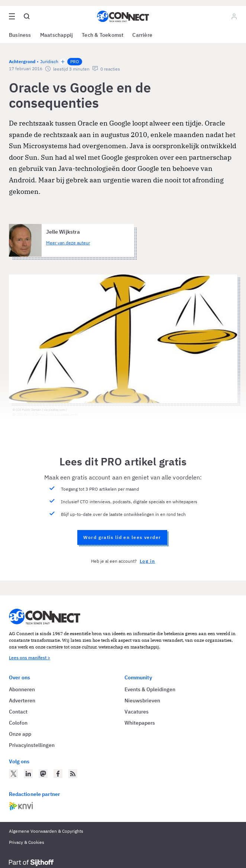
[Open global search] (27, 16)
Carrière (142, 35)
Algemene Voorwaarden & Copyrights (46, 831)
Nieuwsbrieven (142, 700)
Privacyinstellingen (32, 745)
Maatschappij (57, 35)
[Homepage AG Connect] (123, 16)
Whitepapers (140, 723)
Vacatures (137, 712)
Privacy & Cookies (27, 842)
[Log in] (234, 16)
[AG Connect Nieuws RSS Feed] (73, 774)
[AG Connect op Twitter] (13, 774)
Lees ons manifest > (30, 658)
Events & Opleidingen (150, 689)
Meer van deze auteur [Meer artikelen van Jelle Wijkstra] (68, 243)
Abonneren (22, 689)
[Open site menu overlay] (12, 16)
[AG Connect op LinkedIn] (28, 774)
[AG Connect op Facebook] (58, 774)
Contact (18, 712)
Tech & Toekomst (103, 35)
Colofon (18, 723)
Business (20, 35)
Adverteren (22, 700)
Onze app (20, 734)
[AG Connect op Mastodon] (43, 774)
